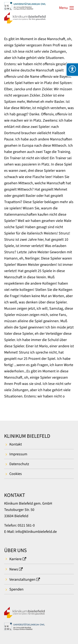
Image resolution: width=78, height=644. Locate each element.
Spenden (16, 589)
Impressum (18, 454)
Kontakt (16, 444)
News (14, 569)
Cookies (16, 474)
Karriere (15, 559)
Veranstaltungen (22, 580)
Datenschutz (19, 464)
